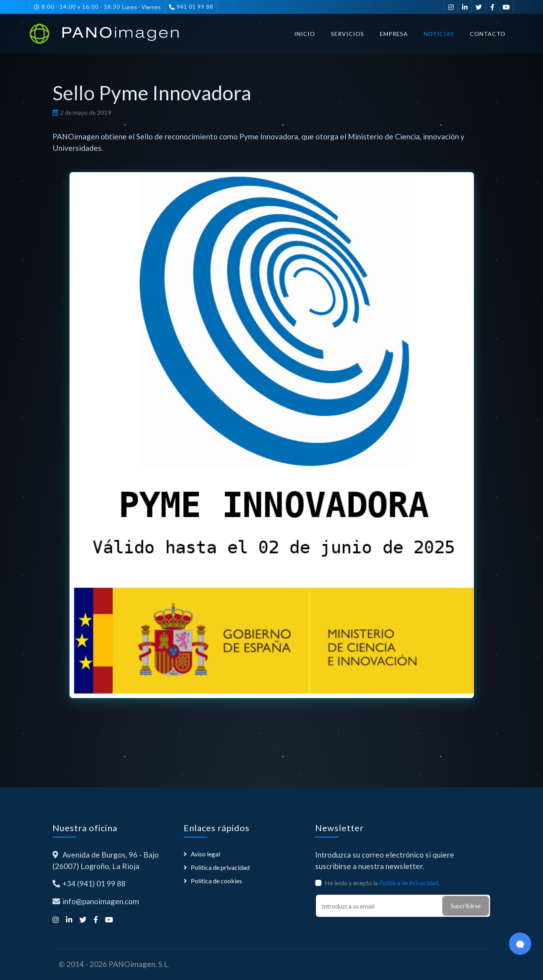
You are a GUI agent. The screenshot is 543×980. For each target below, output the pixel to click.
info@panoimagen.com (101, 901)
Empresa (394, 34)
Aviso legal (205, 854)
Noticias (439, 34)
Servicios (348, 34)
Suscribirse (466, 906)
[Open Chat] (520, 944)
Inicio (305, 34)
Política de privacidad (220, 867)
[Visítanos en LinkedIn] (465, 7)
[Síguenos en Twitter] (479, 7)
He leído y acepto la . (382, 883)
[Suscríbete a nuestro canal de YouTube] (506, 7)
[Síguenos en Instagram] (451, 7)
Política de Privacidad (409, 883)
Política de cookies (216, 881)
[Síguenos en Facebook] (493, 7)
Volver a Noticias (272, 748)
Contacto (488, 34)
